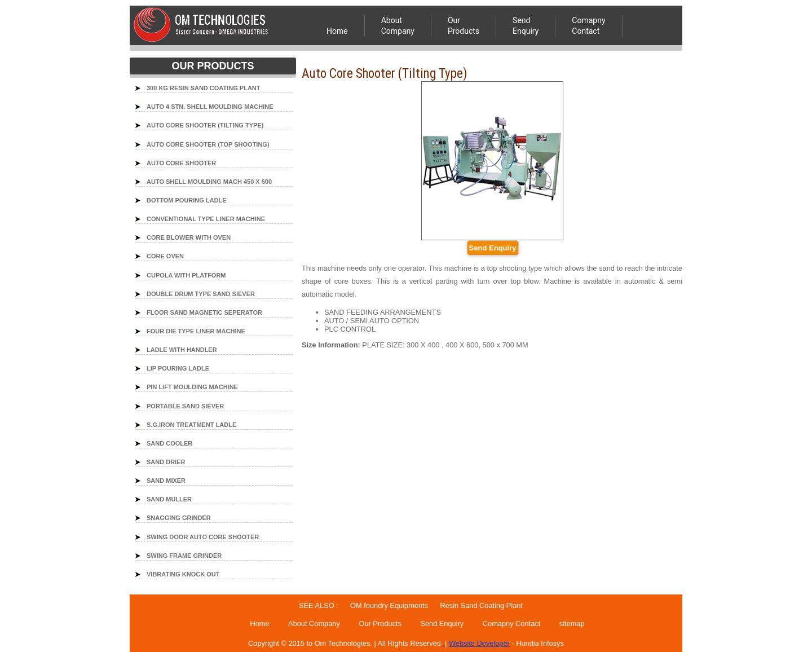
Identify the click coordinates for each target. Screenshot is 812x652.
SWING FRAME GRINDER (184, 556)
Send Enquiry (526, 26)
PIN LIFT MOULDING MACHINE (192, 387)
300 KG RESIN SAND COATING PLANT (204, 88)
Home (337, 31)
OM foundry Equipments (389, 605)
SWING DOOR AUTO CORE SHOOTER (203, 537)
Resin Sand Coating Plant (481, 605)
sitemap (572, 624)
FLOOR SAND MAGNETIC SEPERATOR (204, 312)
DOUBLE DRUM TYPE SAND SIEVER (201, 294)
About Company (398, 26)
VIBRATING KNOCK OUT (183, 574)
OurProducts (464, 26)
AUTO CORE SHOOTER (181, 163)
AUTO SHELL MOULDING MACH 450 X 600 (209, 182)
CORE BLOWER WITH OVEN (189, 237)
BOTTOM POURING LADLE (187, 200)
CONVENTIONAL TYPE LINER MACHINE (206, 219)
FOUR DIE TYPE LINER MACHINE (196, 331)
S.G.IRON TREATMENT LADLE (191, 425)
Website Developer (479, 643)
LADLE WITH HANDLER (182, 350)
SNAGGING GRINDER (179, 518)
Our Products (380, 624)
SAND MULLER (169, 499)
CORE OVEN (165, 256)
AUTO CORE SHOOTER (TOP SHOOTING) (208, 144)
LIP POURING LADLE (178, 368)
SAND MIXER (166, 481)
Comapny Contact (511, 624)
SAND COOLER (169, 443)
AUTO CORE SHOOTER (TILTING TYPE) (205, 125)
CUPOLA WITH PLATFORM (186, 275)
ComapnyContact (588, 26)
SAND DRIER (166, 462)
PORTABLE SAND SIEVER (185, 406)
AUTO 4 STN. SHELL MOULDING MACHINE (210, 107)
